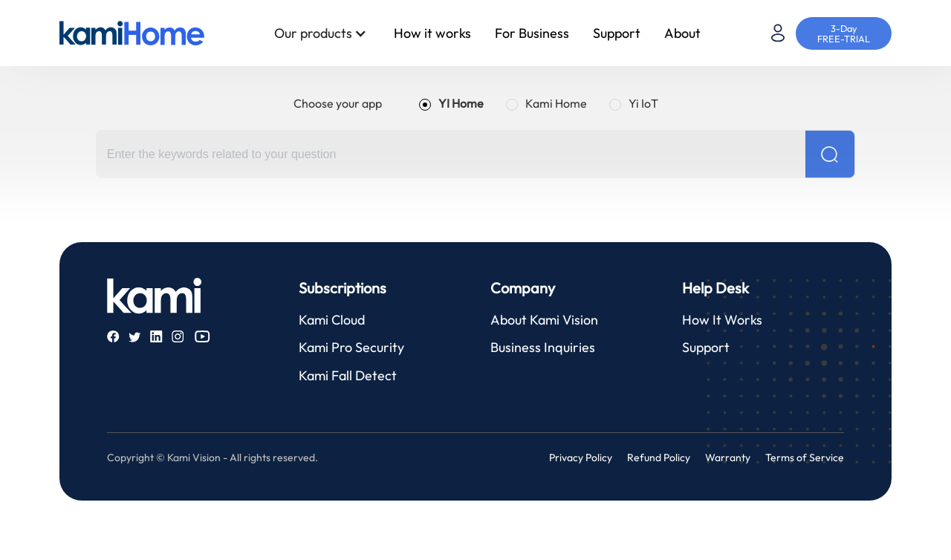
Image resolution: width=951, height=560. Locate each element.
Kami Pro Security (351, 347)
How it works (432, 33)
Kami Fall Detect (348, 375)
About (682, 33)
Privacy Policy (581, 458)
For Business (532, 33)
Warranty (728, 458)
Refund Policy (659, 458)
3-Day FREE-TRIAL (844, 33)
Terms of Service (805, 458)
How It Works (722, 320)
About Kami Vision (544, 320)
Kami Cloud (332, 320)
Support (617, 33)
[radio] (451, 103)
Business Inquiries (543, 347)
